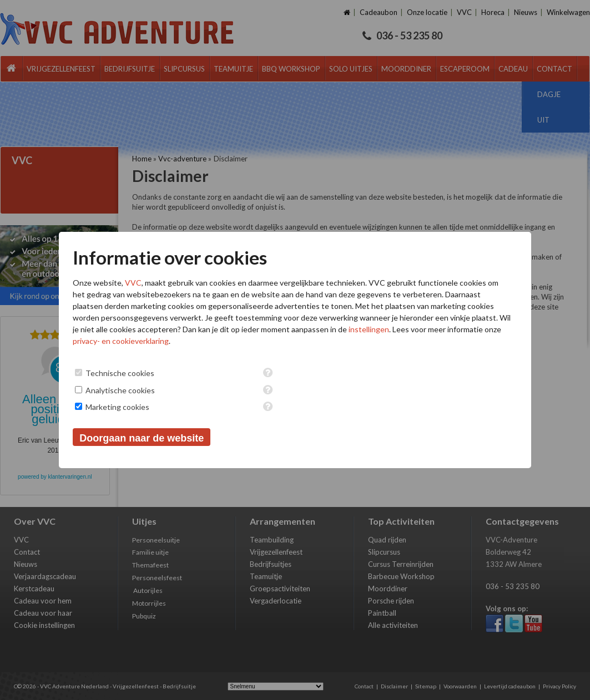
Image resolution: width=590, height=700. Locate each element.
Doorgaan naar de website (142, 438)
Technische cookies (120, 373)
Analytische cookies (120, 390)
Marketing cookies (117, 407)
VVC (133, 283)
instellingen (369, 329)
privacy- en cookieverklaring (121, 341)
